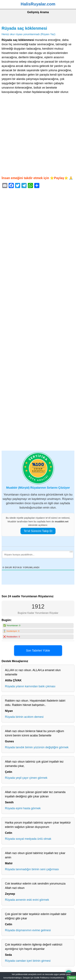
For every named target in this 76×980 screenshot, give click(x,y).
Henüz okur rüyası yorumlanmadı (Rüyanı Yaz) (28, 34)
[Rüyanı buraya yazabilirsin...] (38, 554)
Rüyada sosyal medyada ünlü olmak (28, 839)
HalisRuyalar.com (38, 4)
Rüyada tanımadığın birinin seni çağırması (32, 869)
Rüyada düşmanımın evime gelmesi (28, 930)
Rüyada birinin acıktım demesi (24, 717)
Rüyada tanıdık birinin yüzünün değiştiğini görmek (37, 747)
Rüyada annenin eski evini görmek (27, 900)
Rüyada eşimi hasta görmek (23, 808)
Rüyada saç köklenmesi (24, 28)
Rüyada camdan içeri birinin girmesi (28, 961)
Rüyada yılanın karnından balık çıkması (30, 686)
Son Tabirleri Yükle (38, 651)
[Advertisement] (38, 135)
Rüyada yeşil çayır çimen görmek (26, 778)
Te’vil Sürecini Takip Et (38, 531)
